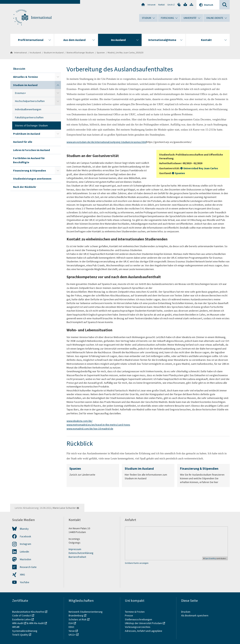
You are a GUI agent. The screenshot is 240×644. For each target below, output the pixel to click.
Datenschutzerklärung (81, 553)
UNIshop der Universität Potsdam (143, 623)
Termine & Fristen (135, 612)
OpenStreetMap (211, 558)
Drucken (186, 612)
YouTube (25, 582)
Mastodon (25, 559)
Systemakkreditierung (25, 631)
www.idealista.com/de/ (79, 421)
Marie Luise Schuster (64, 508)
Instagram (25, 544)
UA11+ (72, 635)
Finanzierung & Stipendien (30, 171)
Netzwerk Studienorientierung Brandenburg (86, 614)
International (41, 17)
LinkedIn (24, 552)
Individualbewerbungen (28, 109)
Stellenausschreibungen (138, 619)
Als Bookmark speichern (195, 615)
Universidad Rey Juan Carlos (201, 168)
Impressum (75, 549)
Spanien (101, 52)
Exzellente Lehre (21, 619)
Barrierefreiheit (77, 557)
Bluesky (24, 529)
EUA (71, 623)
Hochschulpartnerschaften (30, 101)
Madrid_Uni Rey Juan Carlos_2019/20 (125, 52)
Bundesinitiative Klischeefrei (28, 612)
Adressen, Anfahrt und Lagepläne (144, 631)
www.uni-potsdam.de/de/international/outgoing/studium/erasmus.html (106, 142)
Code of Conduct (22, 615)
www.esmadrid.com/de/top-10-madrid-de (90, 429)
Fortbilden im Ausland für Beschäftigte (29, 160)
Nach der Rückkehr (25, 187)
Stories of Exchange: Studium (80, 52)
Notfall (161, 5)
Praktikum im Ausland (27, 134)
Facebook (25, 536)
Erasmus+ (20, 93)
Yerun (72, 631)
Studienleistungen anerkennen (32, 179)
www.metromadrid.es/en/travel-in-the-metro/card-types (98, 425)
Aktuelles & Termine (25, 77)
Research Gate (28, 567)
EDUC (72, 627)
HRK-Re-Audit (36, 623)
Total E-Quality (20, 635)
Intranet (151, 5)
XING (22, 575)
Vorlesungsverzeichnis (138, 627)
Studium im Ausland (54, 52)
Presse (129, 615)
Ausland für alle (23, 142)
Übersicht (19, 69)
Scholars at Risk (78, 619)
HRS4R (16, 627)
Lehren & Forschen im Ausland (31, 150)
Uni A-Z (171, 5)
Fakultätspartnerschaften (29, 117)
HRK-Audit (18, 623)
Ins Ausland (35, 52)
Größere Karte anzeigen (137, 563)
